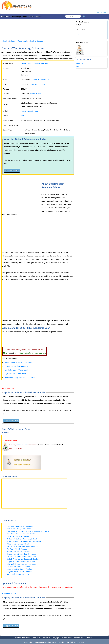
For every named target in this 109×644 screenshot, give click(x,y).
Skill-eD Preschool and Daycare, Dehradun (23, 559)
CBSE (23, 116)
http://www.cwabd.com (29, 111)
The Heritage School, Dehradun (18, 567)
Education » (6, 16)
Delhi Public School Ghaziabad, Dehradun (22, 546)
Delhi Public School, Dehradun (18, 574)
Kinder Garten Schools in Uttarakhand (19, 362)
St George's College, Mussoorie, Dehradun (23, 539)
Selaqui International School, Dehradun (21, 554)
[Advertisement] (42, 28)
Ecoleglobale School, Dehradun (18, 551)
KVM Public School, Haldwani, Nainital (21, 534)
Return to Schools (9, 594)
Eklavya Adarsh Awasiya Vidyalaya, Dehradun (24, 541)
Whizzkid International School (18, 544)
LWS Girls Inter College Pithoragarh (20, 526)
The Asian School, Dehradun (17, 549)
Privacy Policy (66, 638)
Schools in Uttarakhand (18, 41)
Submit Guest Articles (23, 638)
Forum (32, 16)
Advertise (89, 638)
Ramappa (79, 63)
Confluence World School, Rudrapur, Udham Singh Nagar (28, 531)
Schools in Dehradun (36, 41)
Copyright (56, 638)
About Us (37, 638)
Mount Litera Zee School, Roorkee (19, 569)
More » (39, 16)
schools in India (35, 94)
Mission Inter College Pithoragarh (19, 529)
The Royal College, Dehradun (18, 536)
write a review (21, 445)
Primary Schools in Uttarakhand (17, 366)
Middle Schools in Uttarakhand (16, 370)
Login (98, 12)
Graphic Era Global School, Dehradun (21, 562)
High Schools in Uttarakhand (15, 374)
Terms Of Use (78, 638)
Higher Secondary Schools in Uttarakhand (20, 378)
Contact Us (46, 638)
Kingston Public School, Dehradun (19, 572)
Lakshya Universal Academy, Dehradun (21, 564)
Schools (4, 41)
